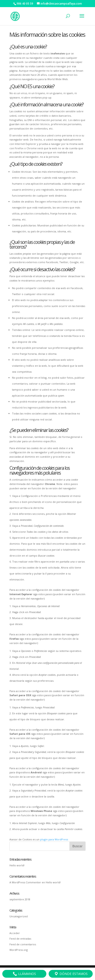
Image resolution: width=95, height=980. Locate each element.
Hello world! (17, 865)
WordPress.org (19, 950)
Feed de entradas (20, 939)
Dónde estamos (71, 974)
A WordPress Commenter (25, 882)
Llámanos (24, 974)
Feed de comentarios (23, 944)
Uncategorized (19, 916)
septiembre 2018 (20, 899)
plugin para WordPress (54, 839)
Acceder (15, 933)
